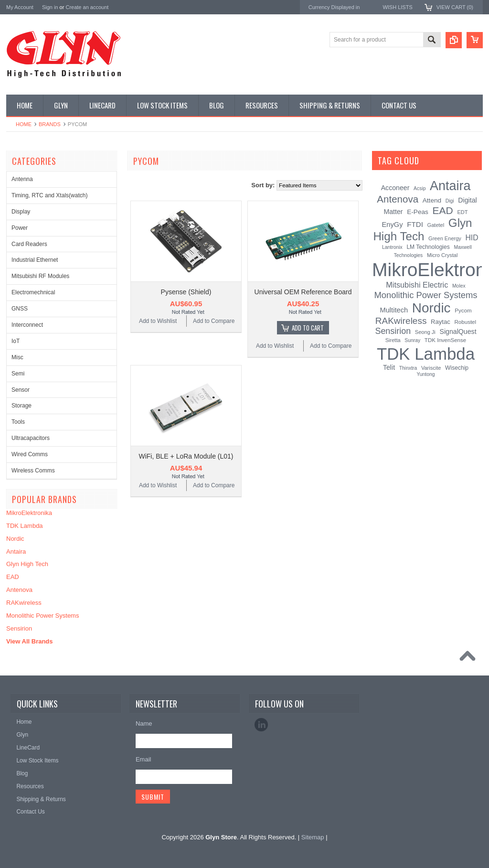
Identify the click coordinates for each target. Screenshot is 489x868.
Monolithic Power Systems (43, 616)
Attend (432, 200)
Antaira (16, 552)
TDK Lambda (25, 526)
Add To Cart (308, 328)
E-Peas (418, 212)
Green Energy (445, 238)
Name (144, 723)
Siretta (393, 340)
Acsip (420, 188)
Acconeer (395, 188)
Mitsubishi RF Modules (40, 276)
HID (472, 238)
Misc (17, 357)
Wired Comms (30, 454)
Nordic (15, 539)
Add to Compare (214, 321)
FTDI (415, 224)
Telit (389, 367)
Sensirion (19, 628)
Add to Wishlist (158, 321)
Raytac (441, 322)
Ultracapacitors (31, 438)
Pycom (463, 311)
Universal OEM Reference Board (303, 292)
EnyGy (392, 225)
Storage (21, 406)
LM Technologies (428, 247)
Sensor (21, 390)
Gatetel (436, 225)
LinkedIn (261, 725)
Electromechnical (33, 292)
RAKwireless (24, 603)
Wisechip (457, 368)
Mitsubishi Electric (417, 285)
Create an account (87, 7)
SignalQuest (458, 332)
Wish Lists (397, 7)
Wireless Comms (33, 471)
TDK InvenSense (445, 340)
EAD (13, 577)
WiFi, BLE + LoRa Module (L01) (186, 456)
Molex (459, 286)
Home (24, 124)
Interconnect (27, 325)
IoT (16, 341)
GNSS (20, 309)
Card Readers (29, 244)
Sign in (50, 7)
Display (21, 212)
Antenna (22, 179)
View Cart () (455, 7)
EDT (462, 212)
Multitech (394, 310)
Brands (50, 124)
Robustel (465, 322)
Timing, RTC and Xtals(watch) (49, 195)
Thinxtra (408, 368)
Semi (18, 374)
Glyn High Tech (27, 564)
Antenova (19, 590)
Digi (450, 201)
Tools (18, 422)
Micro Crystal (442, 255)
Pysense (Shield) (186, 292)
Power (20, 228)
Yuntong (425, 374)
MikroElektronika (29, 513)
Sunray (412, 340)
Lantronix (392, 247)
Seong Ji (425, 332)
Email (144, 759)
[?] (432, 161)
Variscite (431, 368)
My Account (20, 7)
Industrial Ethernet (35, 260)
